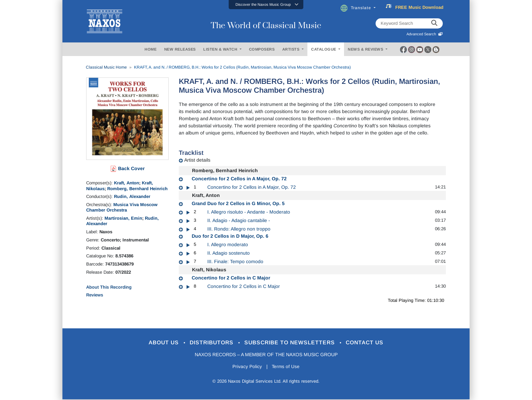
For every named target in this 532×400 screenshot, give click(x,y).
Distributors (210, 343)
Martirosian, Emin (123, 218)
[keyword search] (434, 23)
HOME (150, 49)
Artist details (197, 160)
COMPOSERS (262, 49)
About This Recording (109, 287)
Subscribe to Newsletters (292, 343)
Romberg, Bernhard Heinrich (137, 189)
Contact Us (371, 343)
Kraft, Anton (127, 183)
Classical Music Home (106, 67)
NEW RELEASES (180, 49)
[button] (266, 5)
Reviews (95, 295)
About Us (159, 343)
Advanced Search (425, 34)
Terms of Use (286, 367)
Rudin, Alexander (132, 196)
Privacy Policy (246, 367)
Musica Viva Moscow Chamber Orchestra (122, 207)
